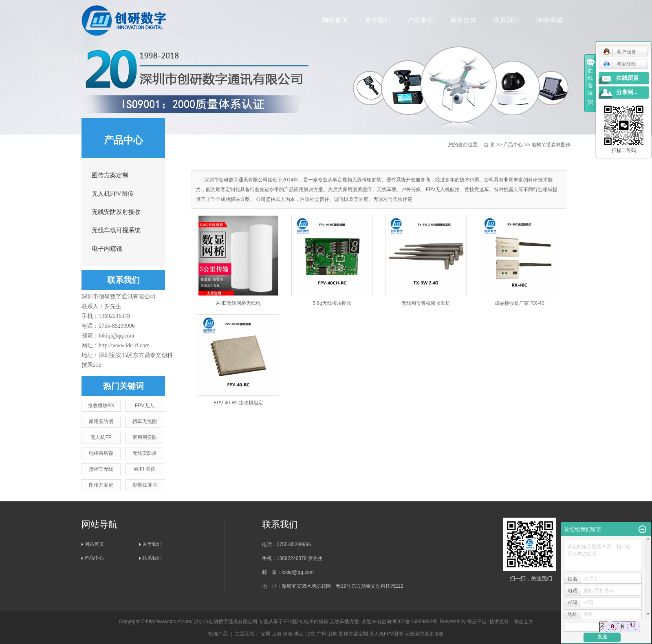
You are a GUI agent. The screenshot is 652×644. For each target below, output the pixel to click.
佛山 (299, 634)
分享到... (627, 92)
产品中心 (421, 20)
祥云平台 (477, 622)
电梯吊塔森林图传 (551, 145)
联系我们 (507, 20)
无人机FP (101, 437)
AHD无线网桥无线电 (238, 303)
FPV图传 (293, 622)
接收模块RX (101, 406)
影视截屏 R (145, 485)
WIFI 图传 (144, 469)
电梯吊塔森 (101, 453)
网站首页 (335, 20)
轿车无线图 (145, 421)
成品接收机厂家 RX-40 (519, 303)
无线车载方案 (344, 622)
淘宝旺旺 (620, 64)
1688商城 (549, 20)
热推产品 (218, 634)
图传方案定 (101, 485)
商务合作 (464, 20)
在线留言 (628, 78)
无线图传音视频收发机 (426, 303)
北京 (310, 634)
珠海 (288, 634)
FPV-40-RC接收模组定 (238, 403)
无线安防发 (145, 453)
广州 (321, 634)
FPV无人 (144, 406)
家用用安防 (145, 437)
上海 (277, 634)
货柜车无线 (101, 469)
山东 (332, 634)
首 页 (489, 145)
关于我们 (378, 20)
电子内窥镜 (107, 249)
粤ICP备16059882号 (415, 622)
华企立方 (524, 622)
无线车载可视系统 (116, 230)
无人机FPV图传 (113, 194)
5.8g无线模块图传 (332, 303)
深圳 (265, 634)
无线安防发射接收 (116, 212)
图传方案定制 (110, 175)
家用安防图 (101, 421)
